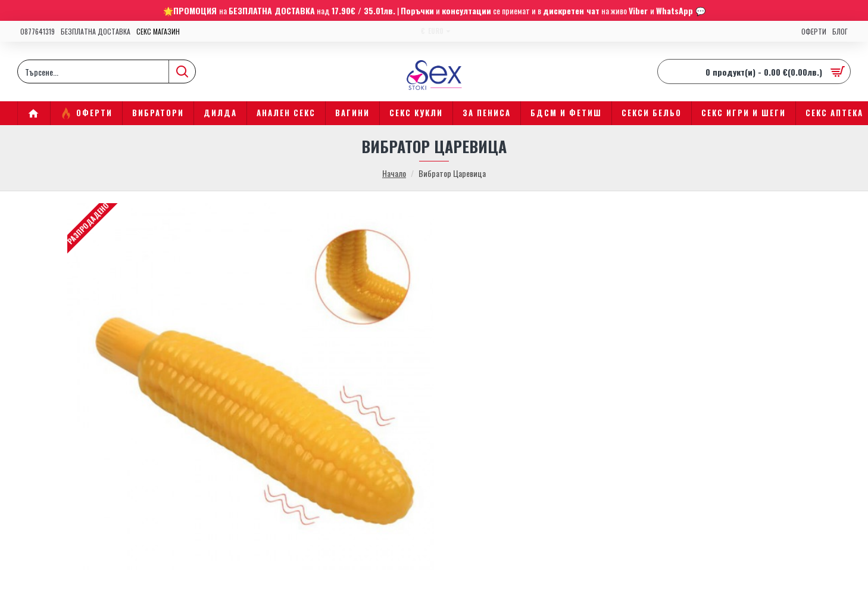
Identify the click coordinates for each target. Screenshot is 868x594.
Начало (394, 173)
